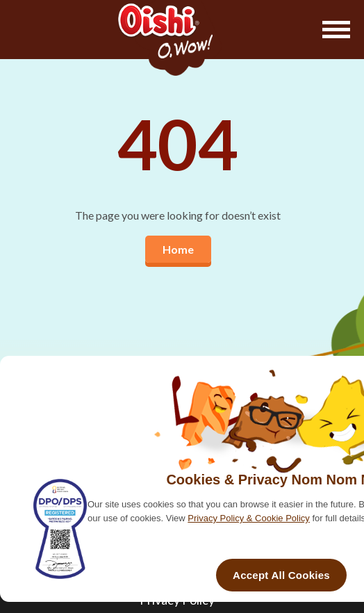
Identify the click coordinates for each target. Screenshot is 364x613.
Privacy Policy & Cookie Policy (249, 518)
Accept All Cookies (281, 575)
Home (178, 249)
